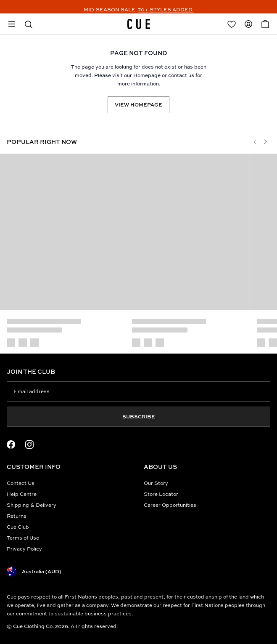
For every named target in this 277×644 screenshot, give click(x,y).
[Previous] (255, 142)
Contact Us (21, 483)
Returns (17, 516)
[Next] (265, 142)
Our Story (156, 483)
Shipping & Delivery (32, 505)
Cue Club (18, 527)
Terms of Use (23, 538)
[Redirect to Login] (232, 24)
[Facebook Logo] (11, 444)
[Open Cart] (265, 24)
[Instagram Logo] (29, 444)
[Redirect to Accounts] (248, 24)
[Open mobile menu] (12, 24)
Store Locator (161, 494)
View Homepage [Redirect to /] (138, 105)
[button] (29, 24)
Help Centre (22, 494)
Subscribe (139, 416)
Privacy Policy (24, 549)
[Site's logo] (139, 24)
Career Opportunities (170, 505)
